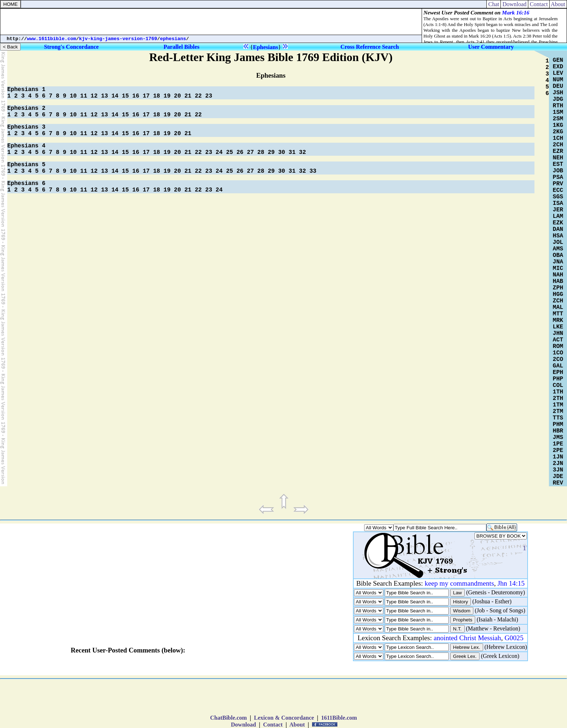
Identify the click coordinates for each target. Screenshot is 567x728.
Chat (494, 4)
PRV (558, 184)
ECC (558, 190)
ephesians (173, 39)
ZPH (558, 288)
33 (313, 171)
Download (514, 4)
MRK (558, 320)
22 (198, 96)
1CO (558, 353)
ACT (558, 340)
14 (115, 96)
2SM (558, 119)
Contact (539, 4)
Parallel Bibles (181, 47)
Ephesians (266, 47)
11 (84, 96)
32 (302, 152)
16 (136, 96)
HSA (558, 236)
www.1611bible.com (52, 39)
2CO (558, 359)
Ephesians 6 (26, 184)
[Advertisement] (211, 22)
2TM (558, 412)
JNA (558, 262)
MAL (558, 307)
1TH (558, 392)
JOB (558, 171)
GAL (558, 366)
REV (558, 483)
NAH (558, 275)
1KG (558, 125)
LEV (558, 73)
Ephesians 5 (26, 165)
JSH (558, 93)
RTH (558, 106)
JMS (558, 438)
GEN (558, 60)
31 (292, 152)
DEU (558, 86)
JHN (558, 333)
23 (209, 96)
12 (94, 96)
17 (146, 96)
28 (261, 152)
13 (104, 96)
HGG (558, 294)
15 (125, 96)
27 (250, 152)
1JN (558, 457)
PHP (558, 379)
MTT (558, 314)
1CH (558, 138)
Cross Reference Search (370, 47)
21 (188, 96)
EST (558, 164)
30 (282, 152)
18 (156, 96)
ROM (558, 346)
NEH (558, 158)
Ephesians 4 (26, 146)
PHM (558, 425)
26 (240, 152)
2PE (558, 451)
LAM (558, 216)
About (558, 4)
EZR (558, 151)
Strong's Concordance (71, 47)
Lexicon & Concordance (284, 718)
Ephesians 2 (26, 108)
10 (73, 96)
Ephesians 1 (26, 90)
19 (167, 96)
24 (219, 152)
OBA (558, 255)
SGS (558, 197)
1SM (558, 112)
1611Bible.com (339, 718)
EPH (558, 372)
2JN (558, 464)
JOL (558, 242)
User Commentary (491, 47)
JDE (558, 477)
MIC (558, 268)
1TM (558, 405)
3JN (558, 470)
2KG (558, 132)
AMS (558, 249)
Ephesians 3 (26, 127)
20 (177, 96)
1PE (558, 444)
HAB (558, 281)
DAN (558, 229)
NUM (558, 80)
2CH (558, 145)
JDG (558, 99)
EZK (558, 223)
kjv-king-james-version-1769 (118, 39)
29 (271, 152)
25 (229, 152)
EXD (558, 67)
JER (558, 210)
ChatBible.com (229, 718)
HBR (558, 431)
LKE (558, 327)
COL (558, 385)
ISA (558, 203)
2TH (558, 399)
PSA (558, 177)
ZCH (558, 301)
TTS (558, 418)
